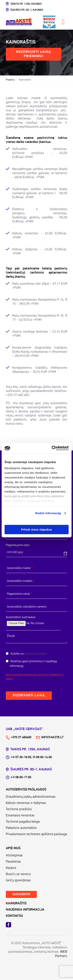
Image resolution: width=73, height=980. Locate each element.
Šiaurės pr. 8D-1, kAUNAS (25, 10)
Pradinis (10, 80)
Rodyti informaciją (48, 513)
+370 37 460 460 (18, 395)
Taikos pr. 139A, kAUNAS (24, 4)
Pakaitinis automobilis (21, 828)
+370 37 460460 (19, 737)
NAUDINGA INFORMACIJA (25, 910)
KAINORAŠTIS (16, 903)
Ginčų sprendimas (18, 880)
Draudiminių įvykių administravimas (31, 797)
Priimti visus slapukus (36, 529)
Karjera (11, 868)
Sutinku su (28, 654)
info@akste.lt (50, 737)
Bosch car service (18, 874)
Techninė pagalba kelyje (23, 822)
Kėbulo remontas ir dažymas (26, 803)
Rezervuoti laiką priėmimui (34, 54)
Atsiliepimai (14, 856)
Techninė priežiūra (19, 809)
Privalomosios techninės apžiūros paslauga (36, 834)
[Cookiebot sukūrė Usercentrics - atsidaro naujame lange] (52, 448)
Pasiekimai (13, 862)
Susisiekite (21, 894)
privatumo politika (35, 654)
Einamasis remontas (20, 816)
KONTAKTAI (14, 916)
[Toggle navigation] (63, 22)
